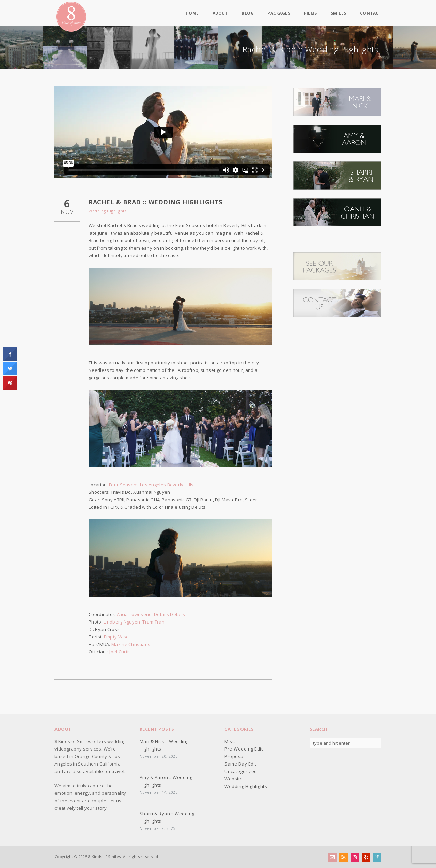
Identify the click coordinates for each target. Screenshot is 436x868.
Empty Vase (116, 637)
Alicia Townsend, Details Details (151, 614)
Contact (371, 13)
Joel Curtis (120, 652)
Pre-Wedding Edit (244, 749)
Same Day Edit (240, 764)
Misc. (230, 741)
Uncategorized (241, 771)
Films (310, 13)
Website (234, 779)
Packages (279, 13)
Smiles (339, 13)
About (220, 13)
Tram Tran (153, 622)
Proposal (235, 756)
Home (192, 13)
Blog (248, 13)
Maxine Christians (131, 644)
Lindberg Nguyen (122, 622)
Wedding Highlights (107, 211)
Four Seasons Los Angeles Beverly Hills (151, 485)
